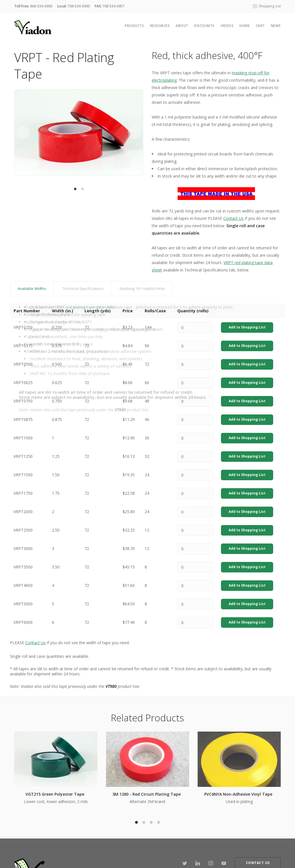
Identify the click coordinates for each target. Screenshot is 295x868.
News (276, 26)
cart (260, 26)
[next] (134, 132)
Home (245, 26)
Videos (227, 26)
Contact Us (233, 218)
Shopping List (266, 6)
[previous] (23, 132)
